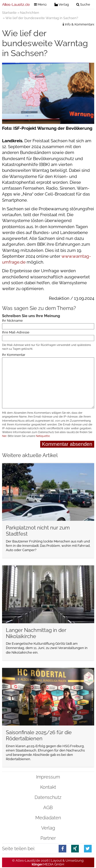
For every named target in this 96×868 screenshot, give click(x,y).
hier (4, 436)
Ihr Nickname (12, 320)
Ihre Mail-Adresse (16, 332)
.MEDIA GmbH (48, 864)
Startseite (9, 13)
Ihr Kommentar (14, 354)
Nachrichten (30, 13)
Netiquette (43, 436)
